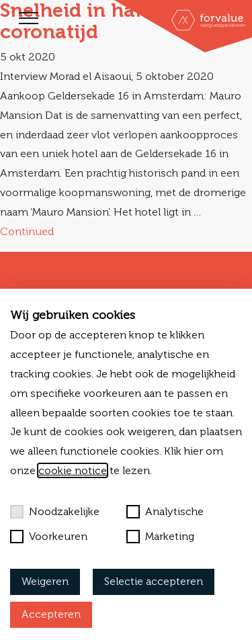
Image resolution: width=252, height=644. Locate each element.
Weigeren (45, 581)
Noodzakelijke (55, 512)
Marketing (160, 537)
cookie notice (73, 470)
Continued (27, 231)
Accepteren (51, 614)
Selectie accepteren (154, 581)
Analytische (165, 512)
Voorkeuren (49, 537)
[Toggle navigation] (29, 18)
